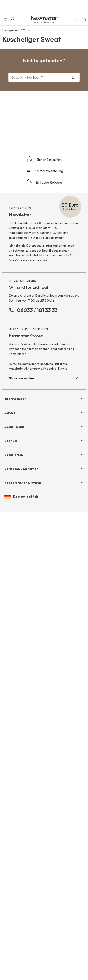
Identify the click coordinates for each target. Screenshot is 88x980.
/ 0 (43, 559)
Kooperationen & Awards (23, 951)
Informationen (15, 867)
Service (10, 881)
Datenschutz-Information (44, 713)
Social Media (14, 895)
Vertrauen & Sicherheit (21, 937)
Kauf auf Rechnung (44, 639)
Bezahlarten (14, 923)
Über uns (11, 909)
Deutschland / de (22, 965)
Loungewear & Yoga (16, 30)
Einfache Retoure (44, 651)
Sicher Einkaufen (44, 628)
